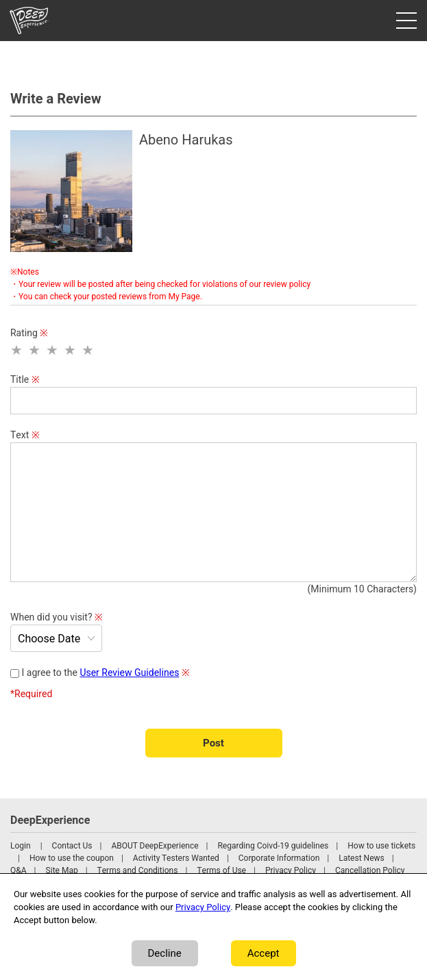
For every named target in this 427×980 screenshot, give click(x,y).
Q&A (19, 870)
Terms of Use (221, 870)
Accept (264, 953)
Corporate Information (279, 858)
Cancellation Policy (370, 870)
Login (21, 846)
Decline (165, 953)
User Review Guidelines (129, 673)
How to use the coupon (72, 858)
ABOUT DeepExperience (155, 846)
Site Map (62, 870)
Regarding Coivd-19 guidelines (273, 846)
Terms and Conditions (138, 870)
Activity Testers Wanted (176, 858)
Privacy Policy (291, 870)
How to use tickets (381, 846)
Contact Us (72, 846)
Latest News (362, 858)
